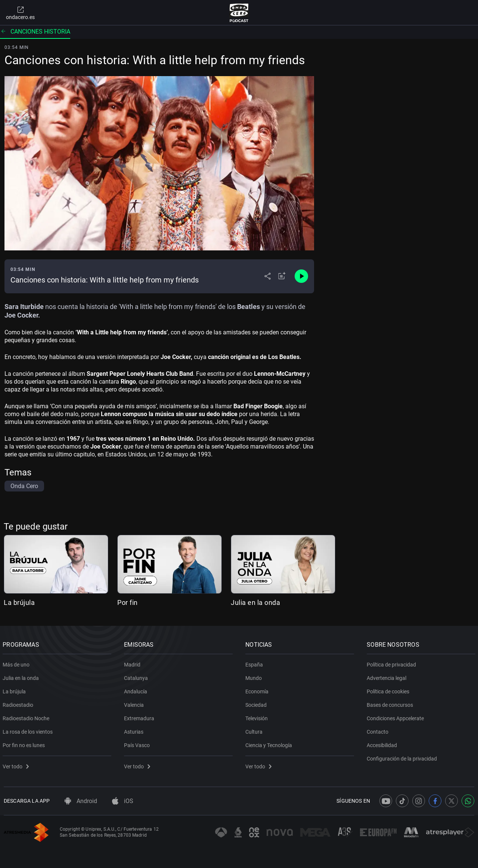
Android (81, 801)
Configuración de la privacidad (403, 757)
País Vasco (138, 744)
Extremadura (140, 717)
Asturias (135, 730)
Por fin (128, 602)
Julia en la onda (255, 602)
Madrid (133, 663)
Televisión (258, 717)
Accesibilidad (383, 744)
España (255, 663)
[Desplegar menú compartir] (268, 276)
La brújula (19, 602)
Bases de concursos (391, 703)
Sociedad (257, 703)
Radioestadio (19, 703)
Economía (258, 690)
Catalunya (137, 677)
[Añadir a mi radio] (282, 276)
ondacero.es (20, 13)
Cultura (255, 730)
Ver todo (17, 765)
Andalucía (137, 690)
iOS (123, 801)
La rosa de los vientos (29, 730)
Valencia (135, 703)
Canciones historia (35, 32)
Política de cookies (389, 690)
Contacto (379, 730)
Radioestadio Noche (27, 717)
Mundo (255, 677)
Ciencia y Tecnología (270, 744)
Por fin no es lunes (25, 744)
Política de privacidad (392, 663)
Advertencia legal (388, 677)
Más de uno (17, 663)
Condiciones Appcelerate (396, 717)
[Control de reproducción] (301, 276)
